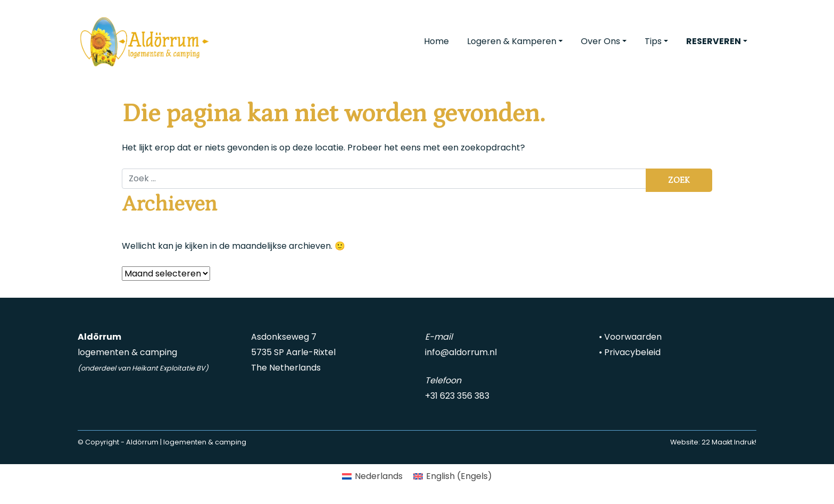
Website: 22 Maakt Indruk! (713, 442)
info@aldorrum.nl (461, 352)
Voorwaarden (633, 337)
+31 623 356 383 (457, 396)
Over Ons (601, 41)
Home (436, 41)
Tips (653, 41)
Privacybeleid (632, 352)
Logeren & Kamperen (512, 41)
